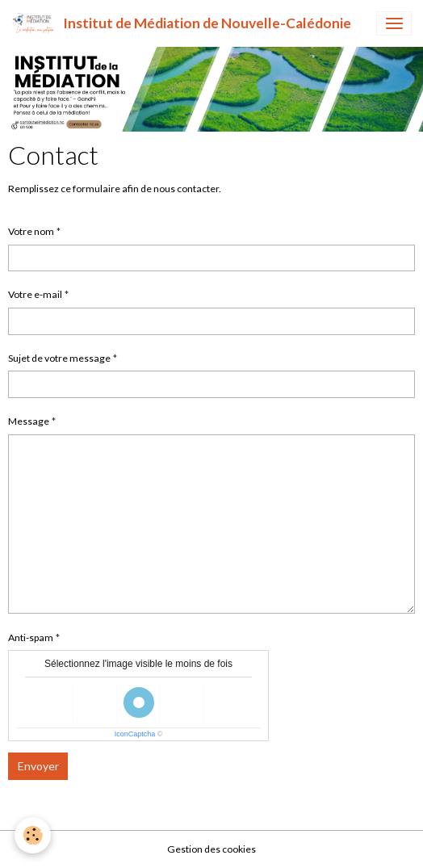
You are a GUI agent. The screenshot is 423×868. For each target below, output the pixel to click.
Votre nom (31, 231)
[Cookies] (33, 835)
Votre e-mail (35, 294)
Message (29, 421)
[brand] (181, 23)
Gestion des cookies (211, 849)
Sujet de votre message (59, 358)
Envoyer (38, 766)
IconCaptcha (135, 734)
